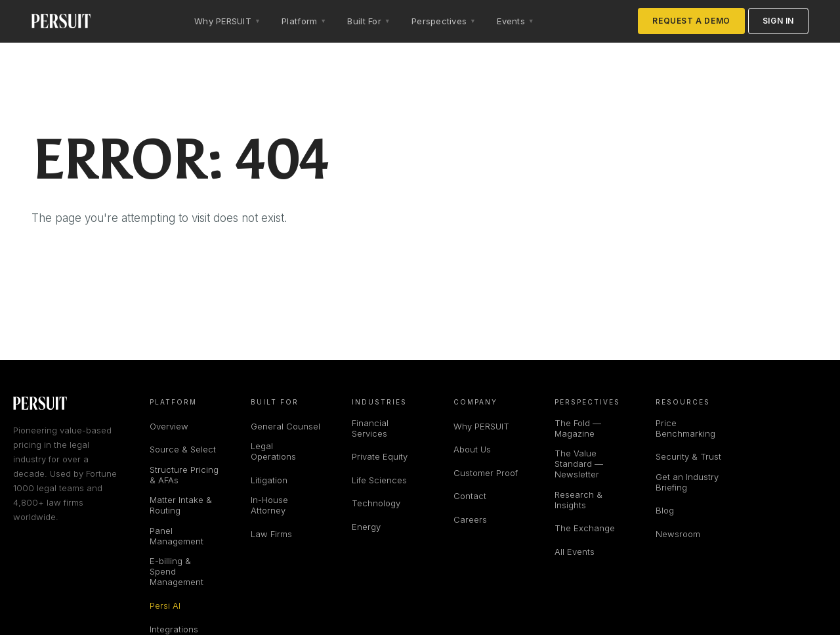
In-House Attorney (269, 505)
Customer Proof (486, 473)
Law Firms (271, 534)
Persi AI (165, 605)
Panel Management (177, 536)
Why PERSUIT (481, 426)
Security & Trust (688, 456)
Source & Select (183, 449)
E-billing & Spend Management (177, 571)
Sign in (778, 21)
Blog (665, 510)
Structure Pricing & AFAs (184, 475)
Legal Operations (273, 451)
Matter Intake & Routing (181, 505)
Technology (376, 503)
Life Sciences (379, 480)
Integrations (174, 629)
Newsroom (678, 534)
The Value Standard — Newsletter (579, 464)
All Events (575, 552)
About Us (472, 449)
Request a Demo (691, 21)
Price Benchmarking (685, 428)
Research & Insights (578, 500)
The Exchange (585, 528)
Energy (366, 527)
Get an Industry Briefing (687, 482)
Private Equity (380, 456)
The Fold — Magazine (578, 428)
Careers (470, 519)
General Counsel (285, 426)
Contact (470, 496)
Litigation (269, 480)
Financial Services (370, 428)
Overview (169, 426)
